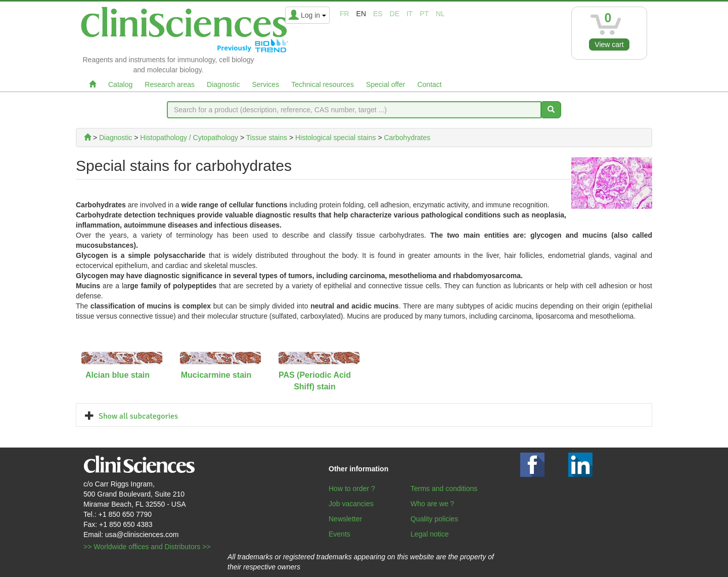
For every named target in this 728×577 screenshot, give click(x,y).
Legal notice (430, 534)
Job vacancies (351, 504)
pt (424, 14)
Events (339, 534)
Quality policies (434, 519)
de (395, 14)
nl (440, 14)
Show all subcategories (138, 416)
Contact (429, 84)
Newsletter (345, 519)
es (378, 14)
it (409, 14)
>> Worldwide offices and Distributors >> (147, 547)
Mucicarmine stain (216, 375)
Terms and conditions (444, 489)
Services (265, 84)
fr (345, 14)
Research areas (170, 84)
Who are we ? (432, 504)
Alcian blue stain (118, 375)
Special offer (386, 84)
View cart (609, 45)
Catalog (120, 84)
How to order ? (352, 489)
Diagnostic (223, 84)
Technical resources (323, 84)
